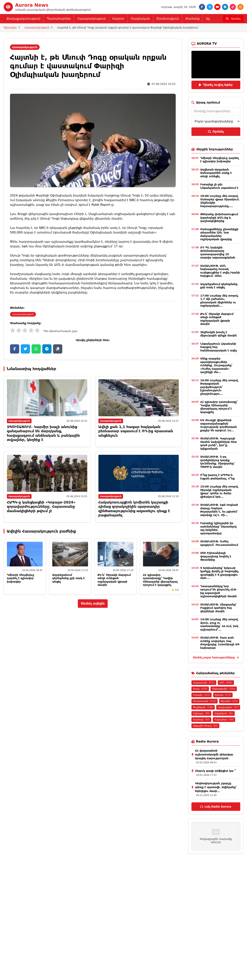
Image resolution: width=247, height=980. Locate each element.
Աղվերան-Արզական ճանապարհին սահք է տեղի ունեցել (216, 173)
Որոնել (216, 132)
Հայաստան (204, 683)
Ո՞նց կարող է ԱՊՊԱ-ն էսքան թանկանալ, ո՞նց (217, 477)
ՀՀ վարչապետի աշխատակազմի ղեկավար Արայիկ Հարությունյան (214, 754)
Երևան (223, 695)
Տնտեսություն (168, 19)
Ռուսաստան (205, 701)
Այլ (208, 19)
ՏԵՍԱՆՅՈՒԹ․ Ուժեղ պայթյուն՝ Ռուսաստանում (219, 543)
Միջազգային (224, 689)
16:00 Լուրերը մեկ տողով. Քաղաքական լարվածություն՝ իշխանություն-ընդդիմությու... (220, 387)
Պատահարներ (59, 19)
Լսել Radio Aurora (216, 807)
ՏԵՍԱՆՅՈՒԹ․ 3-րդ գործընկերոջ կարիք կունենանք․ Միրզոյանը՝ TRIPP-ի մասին (217, 462)
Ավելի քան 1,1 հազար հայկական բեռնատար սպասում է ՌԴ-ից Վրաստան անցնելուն (136, 431)
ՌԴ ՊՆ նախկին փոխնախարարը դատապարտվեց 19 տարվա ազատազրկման (218, 253)
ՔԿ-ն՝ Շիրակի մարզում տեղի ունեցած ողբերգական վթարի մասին (114, 580)
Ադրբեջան (224, 713)
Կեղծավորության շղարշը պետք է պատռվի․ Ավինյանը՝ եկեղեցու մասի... (216, 787)
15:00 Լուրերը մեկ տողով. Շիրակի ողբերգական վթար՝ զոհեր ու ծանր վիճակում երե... (220, 492)
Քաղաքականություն (24, 19)
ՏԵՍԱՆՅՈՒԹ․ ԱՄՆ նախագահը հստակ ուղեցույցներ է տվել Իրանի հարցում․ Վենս (220, 271)
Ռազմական (140, 19)
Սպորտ (118, 19)
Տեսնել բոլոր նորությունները (216, 657)
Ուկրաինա (224, 720)
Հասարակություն (92, 19)
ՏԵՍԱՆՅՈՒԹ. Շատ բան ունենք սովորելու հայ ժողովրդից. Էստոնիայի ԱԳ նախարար (220, 643)
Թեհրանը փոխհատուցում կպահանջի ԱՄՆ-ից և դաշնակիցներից (219, 218)
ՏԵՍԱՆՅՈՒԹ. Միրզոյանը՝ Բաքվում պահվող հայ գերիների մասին (218, 608)
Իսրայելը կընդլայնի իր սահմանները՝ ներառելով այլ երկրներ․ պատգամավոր (218, 528)
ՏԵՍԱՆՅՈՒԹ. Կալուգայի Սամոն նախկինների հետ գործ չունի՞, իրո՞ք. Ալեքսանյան (219, 444)
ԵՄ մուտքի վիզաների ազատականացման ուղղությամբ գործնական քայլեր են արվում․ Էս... (219, 425)
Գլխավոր (10, 28)
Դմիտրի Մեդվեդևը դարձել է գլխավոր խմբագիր (21, 578)
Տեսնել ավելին (93, 603)
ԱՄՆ (226, 683)
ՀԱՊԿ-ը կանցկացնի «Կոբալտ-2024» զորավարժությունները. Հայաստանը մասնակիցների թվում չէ (41, 507)
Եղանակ (201, 720)
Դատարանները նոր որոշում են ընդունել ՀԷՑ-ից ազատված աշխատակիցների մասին (219, 591)
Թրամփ (229, 701)
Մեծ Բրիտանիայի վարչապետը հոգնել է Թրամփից (216, 556)
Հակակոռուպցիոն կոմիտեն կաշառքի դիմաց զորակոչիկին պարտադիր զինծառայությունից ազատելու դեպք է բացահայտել (134, 509)
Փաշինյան (203, 707)
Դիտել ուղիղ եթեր (216, 85)
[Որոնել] (233, 19)
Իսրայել (202, 695)
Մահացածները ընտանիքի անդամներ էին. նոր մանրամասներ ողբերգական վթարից (219, 234)
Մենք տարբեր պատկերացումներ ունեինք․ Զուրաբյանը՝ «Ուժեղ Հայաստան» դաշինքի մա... (216, 365)
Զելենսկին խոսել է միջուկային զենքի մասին (219, 334)
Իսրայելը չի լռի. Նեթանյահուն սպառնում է (219, 186)
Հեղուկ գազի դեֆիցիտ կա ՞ (215, 771)
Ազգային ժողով (205, 726)
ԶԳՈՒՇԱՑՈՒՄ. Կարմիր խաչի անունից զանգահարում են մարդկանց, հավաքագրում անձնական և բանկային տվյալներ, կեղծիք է (43, 433)
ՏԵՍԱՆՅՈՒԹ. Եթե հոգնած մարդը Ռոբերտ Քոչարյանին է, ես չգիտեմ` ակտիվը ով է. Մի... (219, 510)
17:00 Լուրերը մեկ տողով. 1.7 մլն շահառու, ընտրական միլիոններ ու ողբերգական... (220, 301)
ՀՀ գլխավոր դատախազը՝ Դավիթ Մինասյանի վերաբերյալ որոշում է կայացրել (160, 580)
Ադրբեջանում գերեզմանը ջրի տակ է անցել (69, 578)
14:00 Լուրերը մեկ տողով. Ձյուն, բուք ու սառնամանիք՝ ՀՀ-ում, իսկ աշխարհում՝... (220, 624)
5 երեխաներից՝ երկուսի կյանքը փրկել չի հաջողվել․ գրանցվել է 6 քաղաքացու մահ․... (220, 573)
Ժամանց (192, 19)
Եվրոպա (201, 713)
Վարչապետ (228, 707)
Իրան (200, 689)
